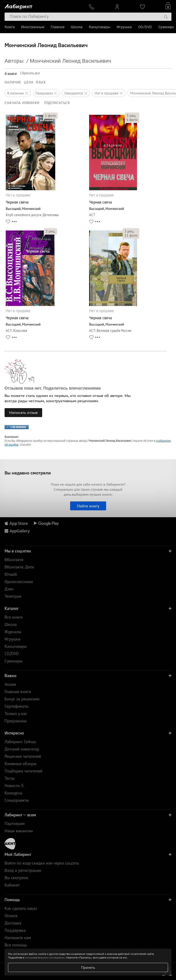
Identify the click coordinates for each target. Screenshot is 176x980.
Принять (88, 967)
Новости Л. (14, 786)
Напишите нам (18, 938)
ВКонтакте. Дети (19, 567)
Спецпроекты (17, 800)
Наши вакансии (19, 831)
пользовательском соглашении (45, 957)
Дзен (9, 589)
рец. (131, 115)
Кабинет (12, 885)
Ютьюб (11, 574)
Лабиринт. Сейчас (20, 742)
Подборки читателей (23, 771)
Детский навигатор (22, 749)
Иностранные (33, 27)
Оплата (11, 916)
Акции (10, 684)
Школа (77, 27)
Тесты (10, 778)
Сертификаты (16, 706)
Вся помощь (16, 945)
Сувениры (167, 27)
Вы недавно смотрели (28, 473)
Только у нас (16, 714)
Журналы (13, 632)
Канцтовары (100, 27)
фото (50, 115)
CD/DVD (145, 27)
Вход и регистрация (23, 870)
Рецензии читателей (23, 756)
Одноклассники (19, 582)
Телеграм (13, 596)
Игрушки (124, 27)
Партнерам (15, 823)
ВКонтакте (14, 560)
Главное (58, 27)
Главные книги (18, 692)
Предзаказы (16, 721)
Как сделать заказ (21, 908)
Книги (10, 27)
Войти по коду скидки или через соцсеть (42, 863)
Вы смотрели (16, 878)
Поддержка (15, 930)
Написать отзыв (23, 412)
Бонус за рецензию (22, 699)
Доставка (13, 923)
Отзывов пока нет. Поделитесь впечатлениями (53, 388)
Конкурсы (13, 793)
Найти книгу (88, 506)
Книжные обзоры (21, 764)
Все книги (14, 617)
